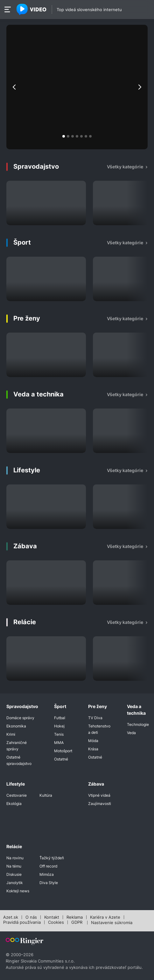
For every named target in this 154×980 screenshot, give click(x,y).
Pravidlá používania (22, 923)
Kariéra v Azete (105, 917)
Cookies (56, 923)
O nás (31, 917)
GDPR (77, 923)
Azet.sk (11, 917)
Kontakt (52, 917)
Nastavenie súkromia (112, 923)
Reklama (75, 917)
